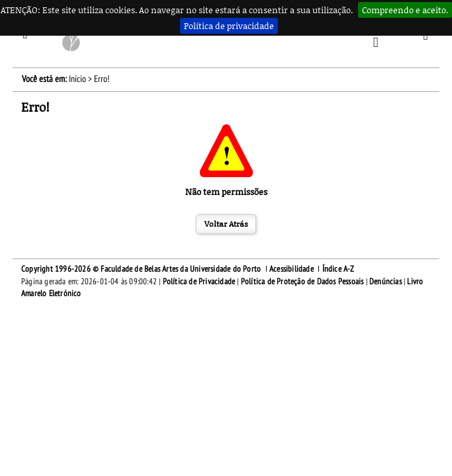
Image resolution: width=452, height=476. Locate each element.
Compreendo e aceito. (405, 10)
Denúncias (385, 282)
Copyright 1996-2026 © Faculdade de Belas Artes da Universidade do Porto (141, 269)
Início (77, 79)
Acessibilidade (292, 269)
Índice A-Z (339, 269)
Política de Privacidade (199, 282)
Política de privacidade (229, 26)
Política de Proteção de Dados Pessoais (302, 282)
